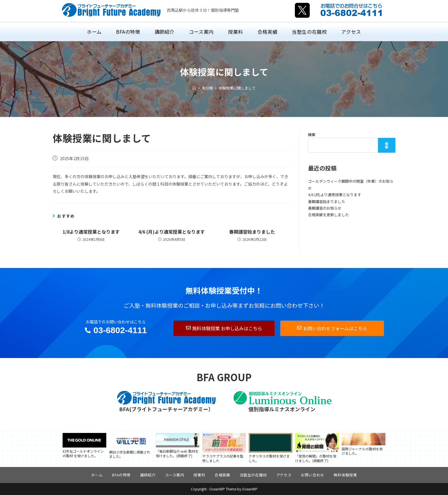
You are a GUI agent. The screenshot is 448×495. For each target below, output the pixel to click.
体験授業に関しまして (237, 88)
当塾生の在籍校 (253, 475)
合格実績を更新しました (328, 215)
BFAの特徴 (121, 475)
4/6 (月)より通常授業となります (172, 232)
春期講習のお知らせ (325, 208)
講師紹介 (148, 475)
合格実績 (222, 475)
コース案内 (174, 475)
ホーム (97, 475)
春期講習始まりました (252, 232)
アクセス (284, 475)
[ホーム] (194, 88)
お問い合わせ (313, 475)
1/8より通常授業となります (91, 232)
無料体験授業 (345, 475)
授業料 (199, 475)
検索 (312, 135)
